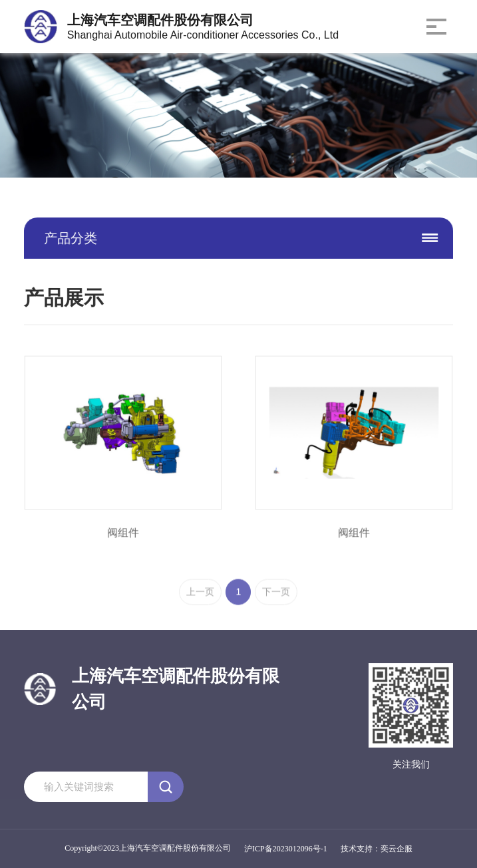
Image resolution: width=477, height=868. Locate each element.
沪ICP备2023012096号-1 (286, 849)
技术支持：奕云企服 (377, 849)
